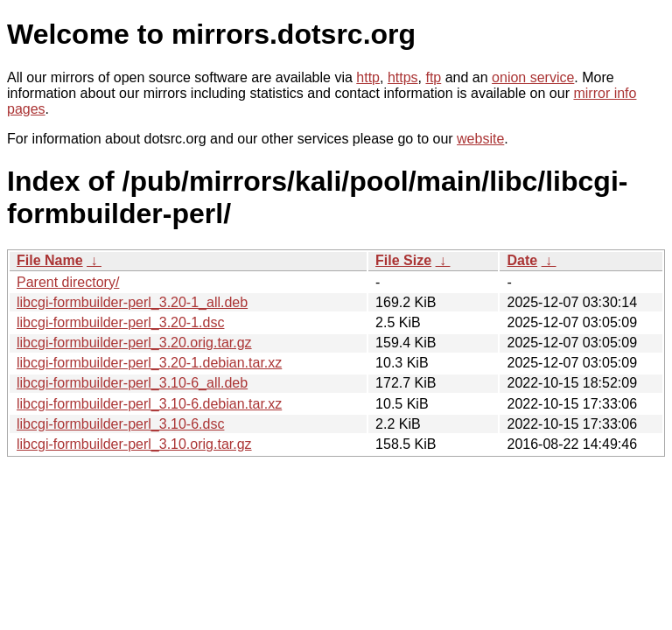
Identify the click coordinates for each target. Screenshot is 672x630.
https (403, 77)
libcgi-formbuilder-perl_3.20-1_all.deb (132, 302)
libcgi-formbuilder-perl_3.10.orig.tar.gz (134, 444)
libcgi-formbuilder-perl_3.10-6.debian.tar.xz (149, 404)
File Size (403, 260)
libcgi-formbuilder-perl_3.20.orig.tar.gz (134, 343)
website (480, 139)
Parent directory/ (68, 282)
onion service (533, 77)
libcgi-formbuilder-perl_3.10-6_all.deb (132, 383)
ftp (433, 77)
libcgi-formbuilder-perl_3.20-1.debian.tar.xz (149, 363)
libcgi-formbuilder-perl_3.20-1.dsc (120, 322)
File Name (50, 260)
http (368, 77)
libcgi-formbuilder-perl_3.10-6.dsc (120, 424)
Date (522, 260)
